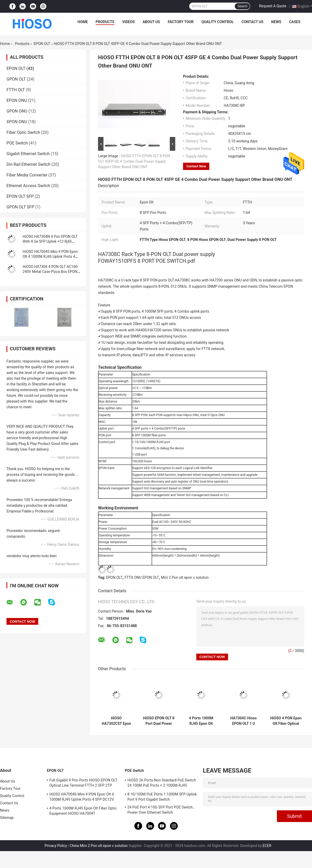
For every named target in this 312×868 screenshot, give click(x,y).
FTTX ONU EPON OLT (142, 577)
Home (83, 22)
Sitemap (7, 818)
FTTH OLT (16, 90)
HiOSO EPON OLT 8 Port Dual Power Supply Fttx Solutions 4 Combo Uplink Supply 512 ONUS (159, 721)
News (276, 22)
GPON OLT (16, 79)
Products (105, 22)
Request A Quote (272, 6)
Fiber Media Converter (27, 175)
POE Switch (17, 143)
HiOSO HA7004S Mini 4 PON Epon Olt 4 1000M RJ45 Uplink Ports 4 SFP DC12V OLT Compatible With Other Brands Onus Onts (82, 798)
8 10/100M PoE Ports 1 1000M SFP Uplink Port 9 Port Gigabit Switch (162, 797)
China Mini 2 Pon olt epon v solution (99, 846)
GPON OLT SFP (20, 207)
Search (242, 6)
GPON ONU (17, 111)
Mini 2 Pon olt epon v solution (185, 577)
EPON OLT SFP (20, 196)
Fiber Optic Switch (23, 132)
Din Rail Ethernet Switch (28, 164)
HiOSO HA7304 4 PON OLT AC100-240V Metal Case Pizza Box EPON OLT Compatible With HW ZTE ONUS (52, 272)
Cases (295, 22)
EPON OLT (42, 44)
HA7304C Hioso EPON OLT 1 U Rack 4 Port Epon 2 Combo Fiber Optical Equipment (244, 721)
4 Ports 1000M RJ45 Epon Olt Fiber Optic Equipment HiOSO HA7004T (201, 721)
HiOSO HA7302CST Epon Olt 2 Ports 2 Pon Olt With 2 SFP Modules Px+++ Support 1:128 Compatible (116, 721)
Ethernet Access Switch (28, 186)
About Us (151, 22)
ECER (267, 846)
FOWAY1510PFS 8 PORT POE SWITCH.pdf (147, 261)
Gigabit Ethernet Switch (28, 154)
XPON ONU (17, 122)
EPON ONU (17, 100)
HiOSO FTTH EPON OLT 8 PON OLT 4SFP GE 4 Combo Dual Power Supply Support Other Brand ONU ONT (134, 161)
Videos (129, 22)
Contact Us (252, 22)
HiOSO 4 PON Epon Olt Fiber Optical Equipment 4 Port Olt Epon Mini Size (286, 721)
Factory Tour (181, 22)
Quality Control (218, 22)
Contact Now (196, 166)
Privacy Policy (56, 846)
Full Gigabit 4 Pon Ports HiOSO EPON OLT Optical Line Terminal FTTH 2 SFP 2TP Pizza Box (83, 784)
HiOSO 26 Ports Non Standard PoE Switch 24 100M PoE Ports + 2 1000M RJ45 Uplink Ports (162, 784)
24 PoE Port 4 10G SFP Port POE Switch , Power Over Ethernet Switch (161, 810)
